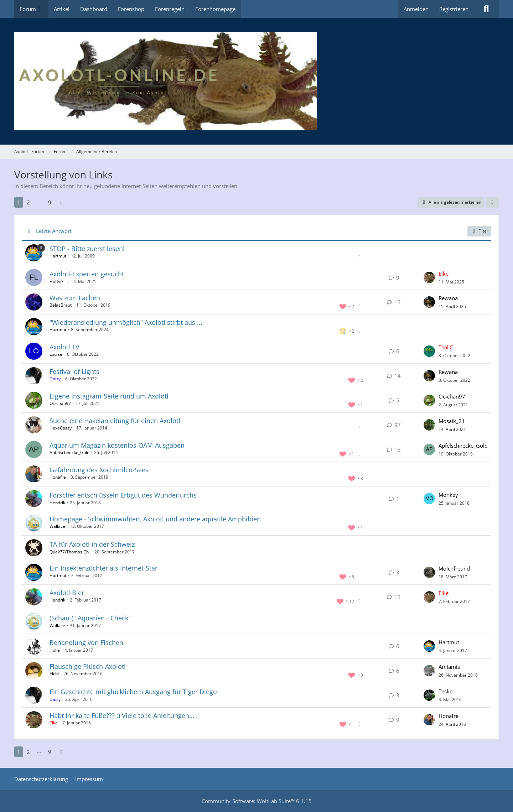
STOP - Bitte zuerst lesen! (87, 249)
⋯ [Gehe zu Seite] (39, 202)
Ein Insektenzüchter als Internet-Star (103, 568)
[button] (492, 202)
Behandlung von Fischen (86, 642)
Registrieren (454, 9)
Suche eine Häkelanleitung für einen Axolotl (115, 421)
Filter (479, 231)
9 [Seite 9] (50, 202)
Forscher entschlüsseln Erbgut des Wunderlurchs (123, 495)
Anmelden (416, 9)
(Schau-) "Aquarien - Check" (90, 618)
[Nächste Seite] (61, 202)
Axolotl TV (64, 347)
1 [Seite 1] (19, 202)
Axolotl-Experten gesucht (87, 274)
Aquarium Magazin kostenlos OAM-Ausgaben (117, 445)
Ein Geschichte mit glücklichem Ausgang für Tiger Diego (133, 692)
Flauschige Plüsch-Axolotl (88, 666)
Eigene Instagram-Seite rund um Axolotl (109, 396)
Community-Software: (257, 801)
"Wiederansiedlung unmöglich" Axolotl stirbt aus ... (126, 322)
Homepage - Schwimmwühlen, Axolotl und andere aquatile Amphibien (155, 519)
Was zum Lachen (75, 298)
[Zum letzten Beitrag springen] (429, 277)
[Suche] (486, 9)
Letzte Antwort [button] (54, 231)
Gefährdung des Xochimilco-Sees (99, 470)
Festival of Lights (74, 371)
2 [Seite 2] (28, 202)
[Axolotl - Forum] (256, 81)
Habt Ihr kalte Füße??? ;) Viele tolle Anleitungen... (122, 715)
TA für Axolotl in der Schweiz (92, 544)
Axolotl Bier (67, 593)
